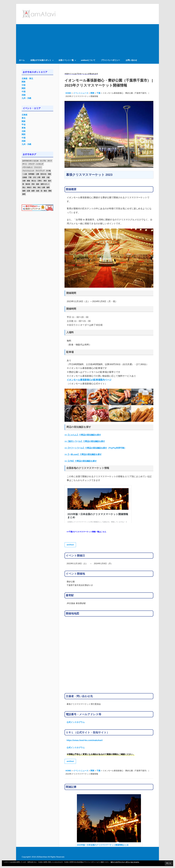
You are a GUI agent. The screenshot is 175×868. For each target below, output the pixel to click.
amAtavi (70, 545)
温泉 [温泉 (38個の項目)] (38, 184)
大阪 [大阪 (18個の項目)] (48, 177)
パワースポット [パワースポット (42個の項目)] (28, 167)
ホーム (22, 60)
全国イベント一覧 (67, 60)
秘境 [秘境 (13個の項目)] (24, 191)
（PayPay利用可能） (95, 448)
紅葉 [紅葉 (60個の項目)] (28, 191)
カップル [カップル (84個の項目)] (43, 161)
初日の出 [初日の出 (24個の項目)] (43, 174)
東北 (24, 118)
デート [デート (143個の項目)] (25, 164)
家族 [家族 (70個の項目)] (28, 181)
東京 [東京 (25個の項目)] (45, 181)
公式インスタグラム (76, 722)
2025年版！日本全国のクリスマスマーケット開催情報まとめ (103, 845)
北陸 (24, 131)
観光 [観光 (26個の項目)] (45, 191)
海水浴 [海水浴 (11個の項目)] (28, 184)
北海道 (24, 115)
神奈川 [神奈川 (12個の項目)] (29, 187)
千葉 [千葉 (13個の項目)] (30, 177)
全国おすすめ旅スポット (42, 60)
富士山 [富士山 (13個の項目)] (34, 181)
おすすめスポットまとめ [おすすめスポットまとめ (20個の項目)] (30, 161)
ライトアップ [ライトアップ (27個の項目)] (40, 171)
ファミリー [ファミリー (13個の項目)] (38, 167)
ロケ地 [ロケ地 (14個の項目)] (48, 171)
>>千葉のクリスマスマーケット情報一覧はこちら (86, 532)
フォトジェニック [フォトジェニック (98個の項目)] (28, 171)
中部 (24, 85)
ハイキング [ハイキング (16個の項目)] (40, 164)
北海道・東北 (27, 79)
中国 (24, 92)
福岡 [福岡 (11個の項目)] (48, 187)
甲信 (24, 125)
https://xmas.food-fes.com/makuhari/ (85, 740)
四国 (24, 95)
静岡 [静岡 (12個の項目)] (24, 194)
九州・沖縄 (26, 98)
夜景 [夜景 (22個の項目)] (43, 177)
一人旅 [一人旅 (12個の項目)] (25, 174)
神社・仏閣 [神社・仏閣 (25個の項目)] (41, 187)
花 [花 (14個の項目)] (41, 191)
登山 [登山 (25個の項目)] (24, 187)
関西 (24, 88)
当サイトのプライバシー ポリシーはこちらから (125, 862)
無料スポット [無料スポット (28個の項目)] (45, 184)
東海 (24, 128)
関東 (24, 82)
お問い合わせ (131, 60)
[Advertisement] (87, 40)
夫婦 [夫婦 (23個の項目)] (24, 181)
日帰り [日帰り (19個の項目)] (40, 181)
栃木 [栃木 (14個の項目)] (50, 181)
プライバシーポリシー (110, 60)
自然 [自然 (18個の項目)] (38, 191)
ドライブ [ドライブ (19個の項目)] (31, 164)
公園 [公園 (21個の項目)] (37, 174)
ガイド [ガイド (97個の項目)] (50, 161)
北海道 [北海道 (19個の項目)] (25, 177)
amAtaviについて (88, 60)
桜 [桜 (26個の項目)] (23, 184)
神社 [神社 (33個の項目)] (34, 187)
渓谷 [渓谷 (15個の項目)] (33, 184)
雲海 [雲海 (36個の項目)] (50, 191)
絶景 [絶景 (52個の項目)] (33, 191)
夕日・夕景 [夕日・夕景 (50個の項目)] (37, 177)
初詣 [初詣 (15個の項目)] (49, 174)
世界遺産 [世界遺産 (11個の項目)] (31, 174)
